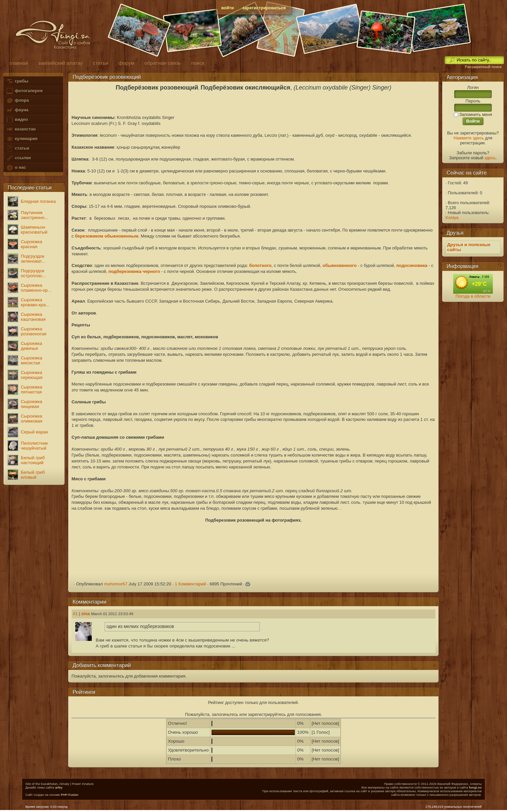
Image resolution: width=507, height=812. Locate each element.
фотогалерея (24, 91)
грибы (17, 81)
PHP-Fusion (69, 795)
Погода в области (473, 296)
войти (227, 8)
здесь (490, 158)
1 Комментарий (190, 584)
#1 (75, 614)
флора (17, 101)
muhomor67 (116, 584)
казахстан (21, 129)
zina (85, 614)
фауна (17, 110)
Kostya (452, 218)
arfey (59, 787)
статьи (17, 148)
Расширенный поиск (483, 67)
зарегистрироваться (264, 8)
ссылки (18, 158)
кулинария (22, 139)
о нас (16, 168)
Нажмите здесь (469, 138)
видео (17, 120)
